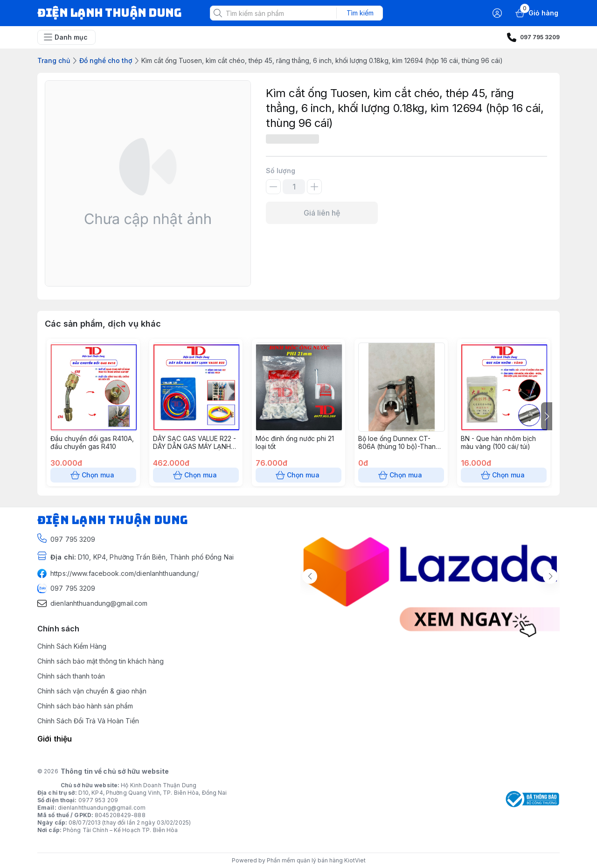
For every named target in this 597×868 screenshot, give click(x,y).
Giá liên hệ (322, 213)
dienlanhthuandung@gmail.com (102, 808)
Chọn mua (93, 475)
